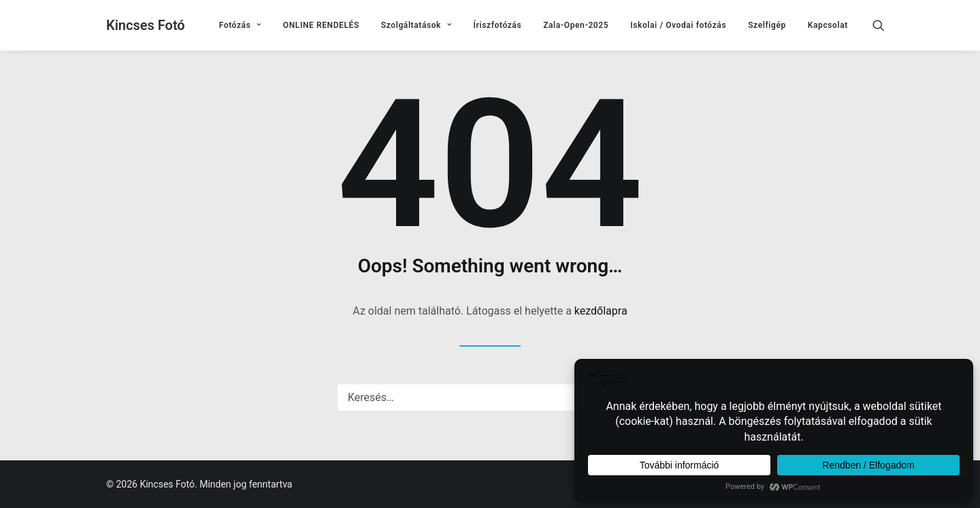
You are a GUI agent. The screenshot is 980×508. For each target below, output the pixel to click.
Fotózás (240, 25)
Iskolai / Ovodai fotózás (678, 25)
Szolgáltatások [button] (416, 25)
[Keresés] (490, 397)
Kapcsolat (828, 25)
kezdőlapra (601, 311)
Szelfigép (767, 25)
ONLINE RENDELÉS (321, 25)
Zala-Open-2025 (576, 25)
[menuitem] (240, 25)
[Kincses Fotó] (146, 25)
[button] (885, 25)
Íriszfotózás (498, 25)
